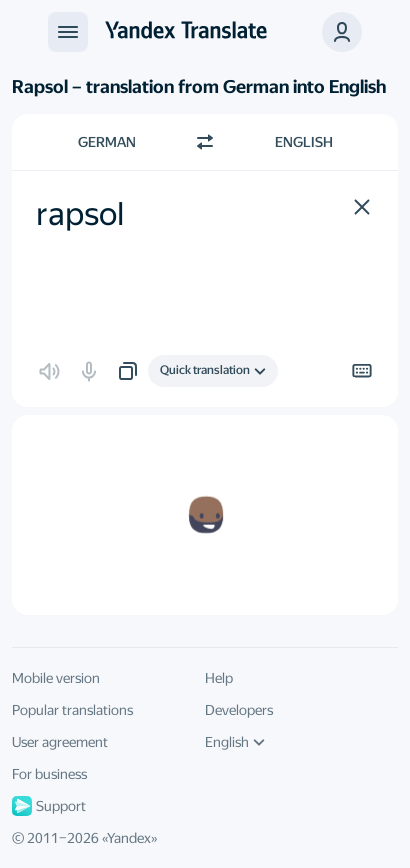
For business (49, 774)
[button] (342, 32)
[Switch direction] (205, 142)
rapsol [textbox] (80, 214)
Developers (239, 710)
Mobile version (56, 678)
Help (219, 678)
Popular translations (72, 710)
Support (49, 806)
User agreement (60, 742)
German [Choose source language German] (107, 142)
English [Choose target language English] (304, 142)
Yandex (129, 838)
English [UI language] (235, 742)
